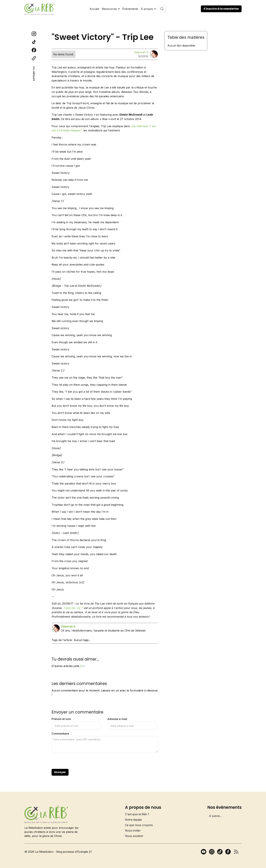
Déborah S (141, 52)
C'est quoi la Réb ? (137, 814)
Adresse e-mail (117, 719)
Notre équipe (133, 820)
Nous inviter (133, 830)
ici (82, 666)
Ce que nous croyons (139, 825)
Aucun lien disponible (181, 45)
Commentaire (60, 734)
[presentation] (77, 761)
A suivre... (215, 816)
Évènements (130, 9)
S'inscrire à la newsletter (221, 9)
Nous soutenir (134, 836)
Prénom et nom (61, 719)
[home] (39, 9)
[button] (111, 9)
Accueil (94, 9)
